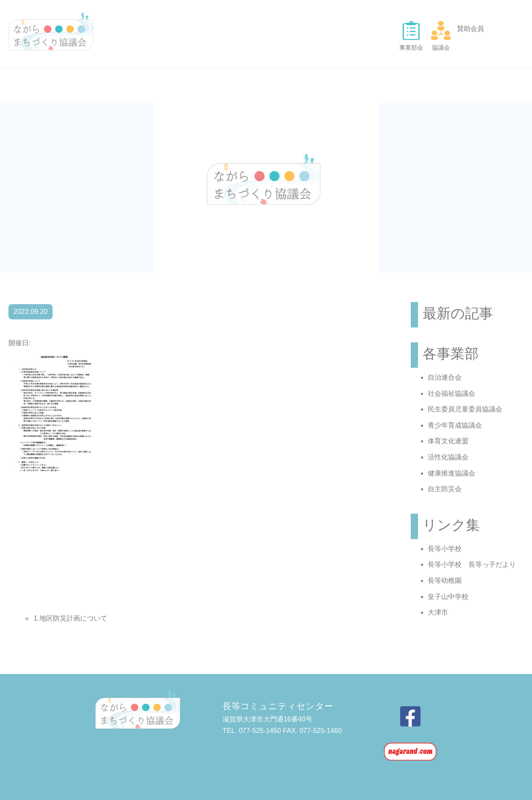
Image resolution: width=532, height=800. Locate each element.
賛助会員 (471, 29)
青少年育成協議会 (455, 425)
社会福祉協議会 (451, 393)
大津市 (438, 612)
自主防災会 (445, 489)
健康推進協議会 (451, 473)
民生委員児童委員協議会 (465, 409)
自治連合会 (445, 377)
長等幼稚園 (445, 580)
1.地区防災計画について (70, 618)
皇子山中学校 (448, 597)
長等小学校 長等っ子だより (472, 564)
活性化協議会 (448, 457)
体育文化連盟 (448, 441)
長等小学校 (445, 549)
